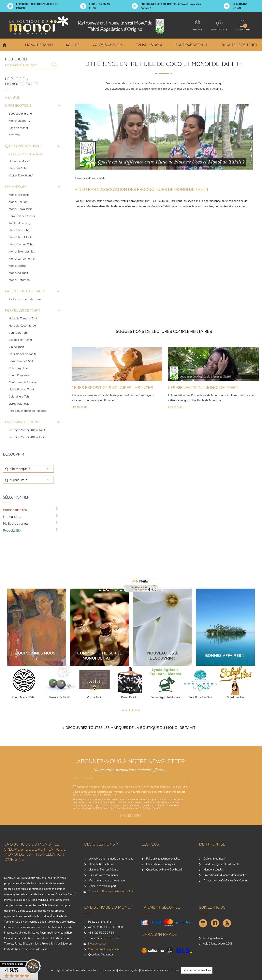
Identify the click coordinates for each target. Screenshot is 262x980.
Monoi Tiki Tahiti (19, 195)
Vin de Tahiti (17, 347)
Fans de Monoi (18, 128)
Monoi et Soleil (18, 168)
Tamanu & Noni (149, 45)
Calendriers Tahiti (20, 397)
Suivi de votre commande (103, 875)
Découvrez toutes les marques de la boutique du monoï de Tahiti (131, 728)
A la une (12, 97)
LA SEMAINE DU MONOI (23, 422)
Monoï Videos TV (20, 121)
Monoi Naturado (19, 280)
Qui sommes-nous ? (215, 859)
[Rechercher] (31, 65)
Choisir (5, 45)
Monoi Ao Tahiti (19, 273)
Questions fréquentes (101, 955)
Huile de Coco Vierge (22, 326)
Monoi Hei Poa (18, 202)
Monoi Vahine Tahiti (21, 244)
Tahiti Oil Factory (20, 223)
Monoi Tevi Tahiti (19, 230)
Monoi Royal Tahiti (21, 237)
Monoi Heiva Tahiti (21, 209)
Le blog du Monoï (213, 938)
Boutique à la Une (20, 114)
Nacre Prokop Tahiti (21, 389)
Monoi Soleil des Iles (22, 251)
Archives (14, 135)
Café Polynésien (19, 368)
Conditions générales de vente (221, 864)
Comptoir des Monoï (22, 216)
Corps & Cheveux (108, 45)
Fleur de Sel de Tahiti (22, 354)
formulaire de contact (148, 808)
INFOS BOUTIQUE (18, 105)
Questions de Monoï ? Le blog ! (164, 870)
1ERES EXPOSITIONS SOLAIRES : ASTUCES (112, 388)
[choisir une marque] (28, 469)
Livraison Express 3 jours (103, 870)
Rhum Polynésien (20, 375)
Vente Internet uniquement (104, 949)
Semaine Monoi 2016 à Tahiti (27, 430)
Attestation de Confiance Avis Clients (225, 881)
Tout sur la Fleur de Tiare (25, 299)
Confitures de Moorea (23, 382)
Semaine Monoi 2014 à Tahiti (27, 437)
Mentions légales (213, 870)
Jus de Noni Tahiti (20, 340)
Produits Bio (12, 530)
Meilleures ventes (16, 523)
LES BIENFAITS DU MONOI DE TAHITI (203, 388)
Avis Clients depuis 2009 (218, 944)
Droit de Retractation (101, 864)
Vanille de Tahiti (19, 333)
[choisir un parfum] (28, 480)
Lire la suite (79, 408)
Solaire (73, 45)
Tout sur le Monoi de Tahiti (26, 154)
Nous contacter (97, 944)
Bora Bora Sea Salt (21, 361)
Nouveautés (12, 517)
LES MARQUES (16, 187)
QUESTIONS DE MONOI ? (24, 146)
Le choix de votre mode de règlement (111, 859)
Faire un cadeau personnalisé (163, 859)
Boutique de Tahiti (192, 45)
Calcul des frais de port (102, 886)
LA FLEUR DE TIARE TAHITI (25, 291)
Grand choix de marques (160, 864)
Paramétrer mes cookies (197, 970)
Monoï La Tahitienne (22, 259)
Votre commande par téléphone (107, 881)
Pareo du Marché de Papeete (28, 411)
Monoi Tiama (17, 266)
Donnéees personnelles (154, 970)
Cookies (174, 970)
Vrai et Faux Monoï (21, 175)
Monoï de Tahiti (39, 45)
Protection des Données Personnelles (225, 875)
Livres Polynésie (19, 404)
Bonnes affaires (15, 510)
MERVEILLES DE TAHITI (22, 310)
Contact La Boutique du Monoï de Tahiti (112, 892)
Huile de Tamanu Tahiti (24, 318)
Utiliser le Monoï (19, 161)
